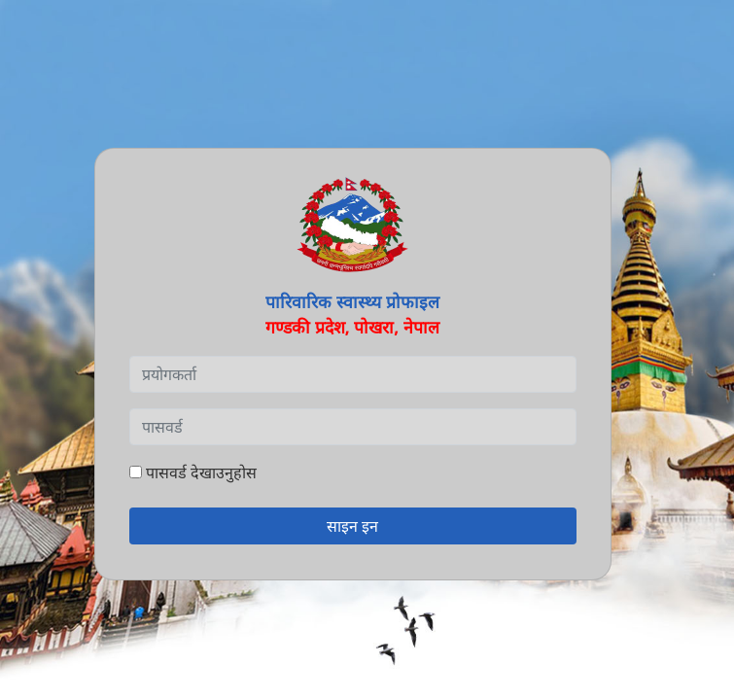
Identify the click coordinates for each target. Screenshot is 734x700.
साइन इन (352, 526)
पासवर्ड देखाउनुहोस (193, 472)
